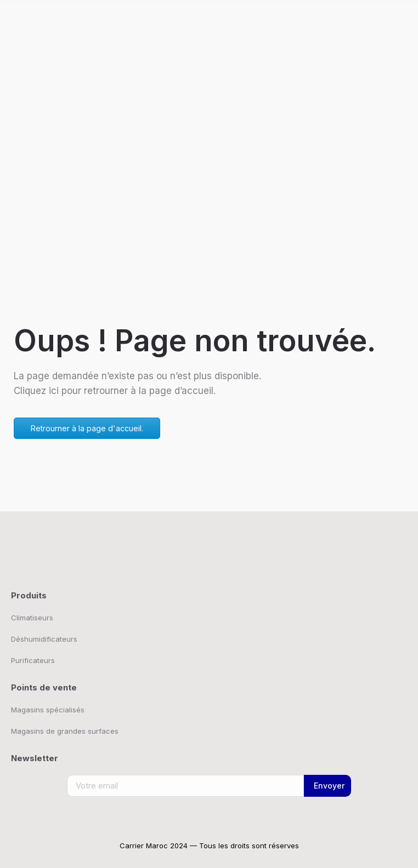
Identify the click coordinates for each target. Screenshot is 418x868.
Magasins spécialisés (48, 710)
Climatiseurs (32, 618)
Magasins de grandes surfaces (65, 731)
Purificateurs (33, 660)
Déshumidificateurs (44, 639)
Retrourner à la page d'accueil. (87, 428)
